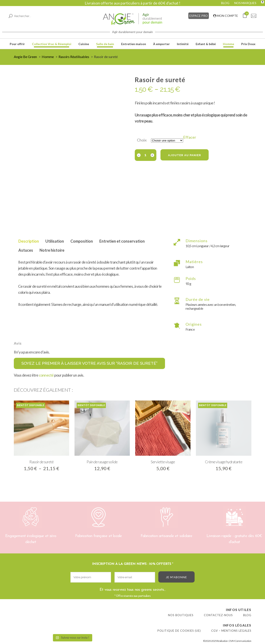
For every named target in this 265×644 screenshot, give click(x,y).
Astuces (26, 250)
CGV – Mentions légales (231, 631)
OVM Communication (240, 641)
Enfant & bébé (206, 44)
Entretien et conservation (122, 241)
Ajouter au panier (185, 155)
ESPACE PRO (199, 16)
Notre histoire (52, 250)
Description (29, 241)
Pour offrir (17, 44)
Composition (82, 241)
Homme (229, 44)
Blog (247, 615)
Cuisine (84, 44)
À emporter (161, 44)
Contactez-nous (218, 615)
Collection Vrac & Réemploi (52, 44)
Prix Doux (248, 44)
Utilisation (55, 241)
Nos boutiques (181, 615)
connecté (46, 375)
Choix (142, 140)
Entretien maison (134, 44)
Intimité (183, 44)
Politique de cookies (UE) (179, 631)
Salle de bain (105, 44)
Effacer (190, 137)
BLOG (225, 3)
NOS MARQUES (245, 3)
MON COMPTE (226, 16)
